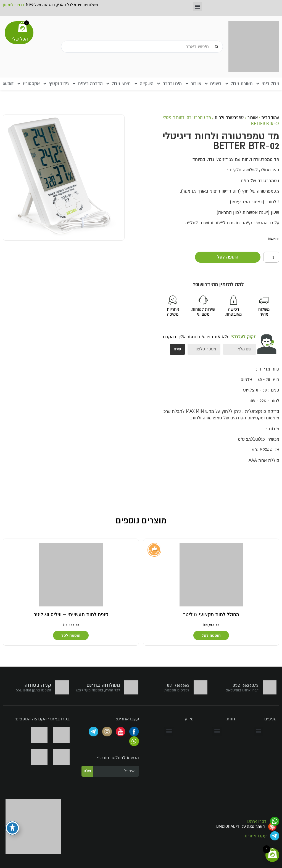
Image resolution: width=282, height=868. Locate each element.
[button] (197, 6)
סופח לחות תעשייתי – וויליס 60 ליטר (71, 614)
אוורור (253, 118)
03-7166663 (178, 685)
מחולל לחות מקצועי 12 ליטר (211, 614)
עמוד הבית (270, 118)
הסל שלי (20, 39)
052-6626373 (246, 685)
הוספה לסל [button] (211, 635)
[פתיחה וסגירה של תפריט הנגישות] (12, 828)
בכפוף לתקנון (14, 5)
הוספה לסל (228, 257)
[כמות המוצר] (271, 257)
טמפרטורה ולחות (229, 118)
